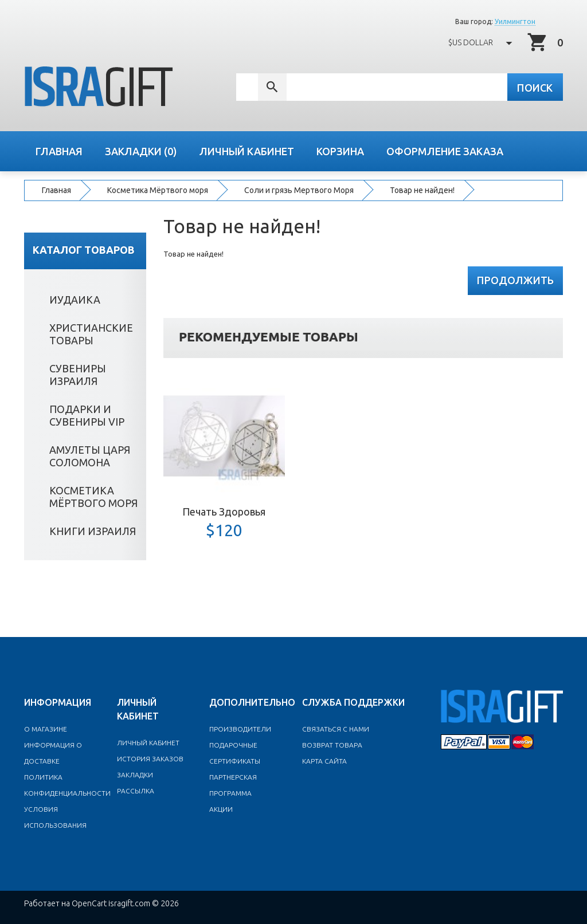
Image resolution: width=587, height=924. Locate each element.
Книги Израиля (95, 530)
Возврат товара (332, 744)
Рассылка (136, 790)
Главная (56, 190)
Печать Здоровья (224, 511)
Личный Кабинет (148, 742)
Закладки (135, 774)
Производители (240, 728)
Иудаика (77, 299)
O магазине (46, 728)
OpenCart (89, 903)
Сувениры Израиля (80, 374)
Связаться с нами (336, 728)
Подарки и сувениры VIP (89, 415)
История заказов (150, 758)
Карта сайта (324, 760)
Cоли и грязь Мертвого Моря (299, 190)
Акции (221, 809)
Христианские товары (93, 333)
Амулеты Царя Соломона (92, 455)
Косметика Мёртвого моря (158, 190)
